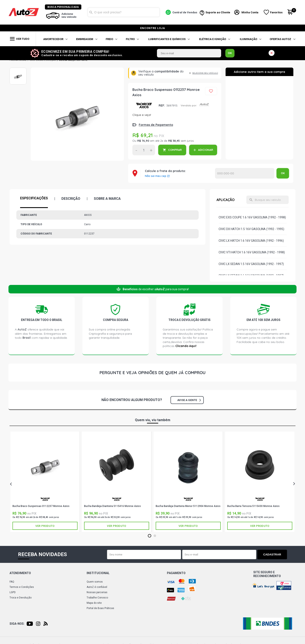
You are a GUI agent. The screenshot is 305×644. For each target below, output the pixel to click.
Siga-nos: (17, 624)
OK (230, 53)
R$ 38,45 (174, 141)
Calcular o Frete (245, 173)
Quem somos (95, 582)
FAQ (12, 582)
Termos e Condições (22, 587)
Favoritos (276, 12)
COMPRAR (175, 150)
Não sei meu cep (156, 176)
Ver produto (45, 526)
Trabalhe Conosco (97, 598)
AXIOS (144, 105)
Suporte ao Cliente (218, 12)
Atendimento (20, 573)
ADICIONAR (206, 150)
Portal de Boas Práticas (100, 608)
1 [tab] (149, 536)
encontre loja (153, 28)
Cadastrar (272, 554)
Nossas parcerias (97, 592)
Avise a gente (189, 400)
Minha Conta (250, 12)
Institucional (98, 573)
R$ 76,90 (143, 141)
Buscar (91, 12)
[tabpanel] (45, 482)
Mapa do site (94, 603)
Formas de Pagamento (156, 125)
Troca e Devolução (21, 598)
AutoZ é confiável (97, 587)
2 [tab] (155, 536)
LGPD (13, 592)
